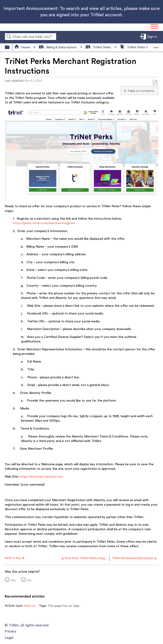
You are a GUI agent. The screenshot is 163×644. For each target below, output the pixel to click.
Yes (13, 580)
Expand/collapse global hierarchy (10, 48)
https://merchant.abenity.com (41, 477)
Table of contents (141, 91)
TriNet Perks (99, 47)
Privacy (10, 631)
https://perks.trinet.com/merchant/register (44, 223)
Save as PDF (155, 83)
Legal (9, 638)
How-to (30, 606)
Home (23, 47)
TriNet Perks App (136, 47)
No (29, 580)
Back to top (13, 558)
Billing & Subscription (58, 47)
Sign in (152, 37)
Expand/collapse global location (156, 46)
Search (9, 37)
